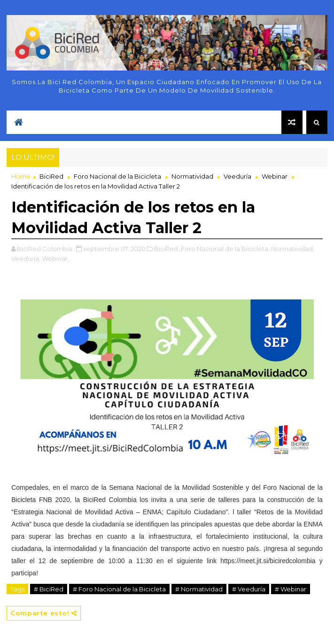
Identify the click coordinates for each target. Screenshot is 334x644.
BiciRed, (167, 249)
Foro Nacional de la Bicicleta (117, 176)
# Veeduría (249, 589)
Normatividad (192, 176)
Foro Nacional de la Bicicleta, (225, 249)
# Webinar (291, 589)
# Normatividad (199, 589)
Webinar (275, 176)
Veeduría (237, 176)
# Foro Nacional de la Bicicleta (119, 589)
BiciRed (51, 176)
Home (21, 176)
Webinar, (55, 259)
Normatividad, (293, 249)
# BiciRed (49, 589)
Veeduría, (26, 259)
